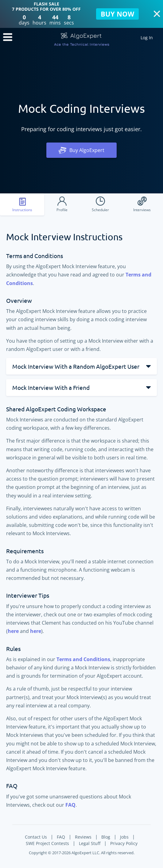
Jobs (124, 837)
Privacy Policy (124, 843)
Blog (106, 837)
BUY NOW (117, 14)
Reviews (83, 837)
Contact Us (36, 837)
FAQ (70, 805)
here (13, 631)
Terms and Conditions (83, 659)
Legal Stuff (90, 843)
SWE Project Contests (47, 843)
